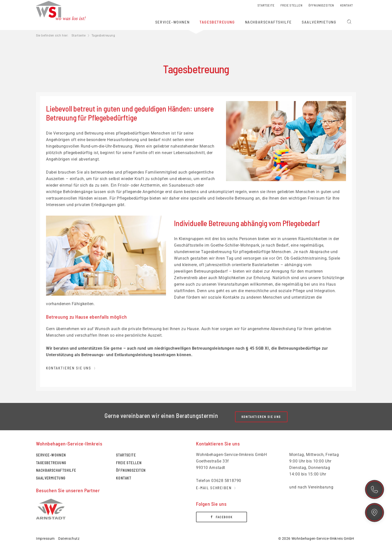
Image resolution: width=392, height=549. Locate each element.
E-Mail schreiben (214, 488)
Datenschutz (69, 538)
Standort (374, 512)
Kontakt (374, 489)
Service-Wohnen (51, 455)
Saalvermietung (51, 478)
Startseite (79, 36)
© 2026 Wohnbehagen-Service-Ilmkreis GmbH (316, 538)
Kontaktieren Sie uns (69, 368)
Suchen (349, 22)
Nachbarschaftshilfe (56, 470)
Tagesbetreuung (51, 463)
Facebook (224, 517)
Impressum (45, 538)
